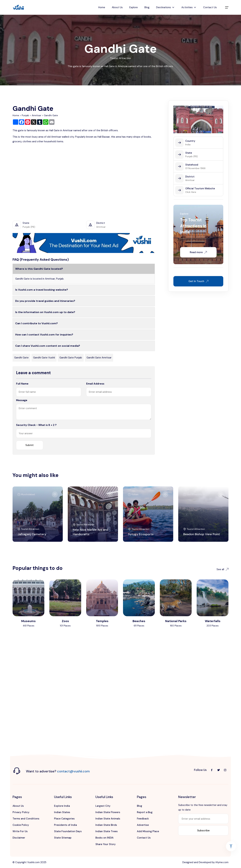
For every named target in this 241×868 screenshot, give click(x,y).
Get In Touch (198, 281)
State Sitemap (63, 838)
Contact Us (210, 7)
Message (22, 400)
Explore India (62, 806)
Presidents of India (65, 825)
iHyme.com (222, 862)
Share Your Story (106, 844)
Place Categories (64, 819)
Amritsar (36, 115)
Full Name (22, 384)
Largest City (103, 806)
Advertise (143, 825)
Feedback (143, 819)
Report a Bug (145, 812)
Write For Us (20, 831)
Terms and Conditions (26, 819)
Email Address (95, 384)
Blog (147, 7)
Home (102, 7)
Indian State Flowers (108, 812)
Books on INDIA (104, 838)
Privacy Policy (21, 812)
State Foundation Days (68, 831)
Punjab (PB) (192, 156)
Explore (134, 7)
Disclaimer (19, 838)
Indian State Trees (107, 831)
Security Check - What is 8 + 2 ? (36, 425)
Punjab (25, 115)
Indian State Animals (108, 819)
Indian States (62, 812)
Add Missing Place (148, 831)
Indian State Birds (106, 825)
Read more (198, 252)
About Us (117, 7)
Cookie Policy (21, 825)
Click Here (191, 192)
